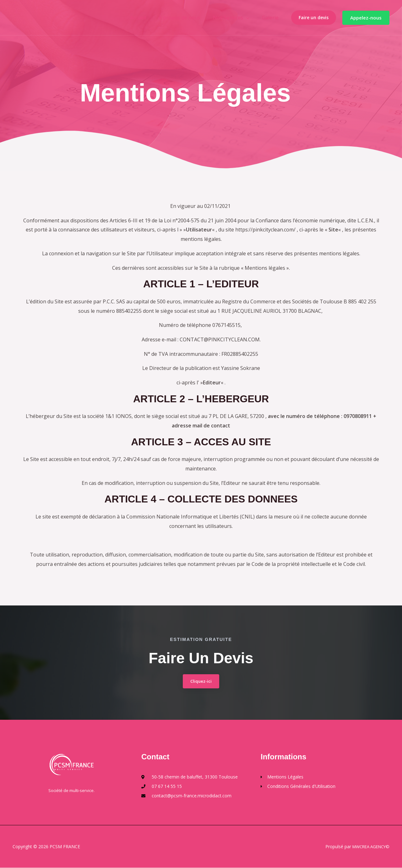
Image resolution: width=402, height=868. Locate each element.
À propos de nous (186, 18)
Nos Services (232, 18)
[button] (366, 18)
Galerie (272, 18)
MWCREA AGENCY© (369, 847)
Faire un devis (314, 17)
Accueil (147, 18)
